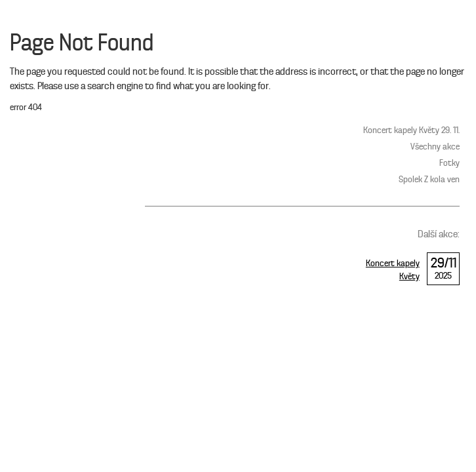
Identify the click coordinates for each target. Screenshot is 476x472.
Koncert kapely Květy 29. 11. (411, 131)
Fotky (449, 164)
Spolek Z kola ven (429, 180)
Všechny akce (435, 147)
